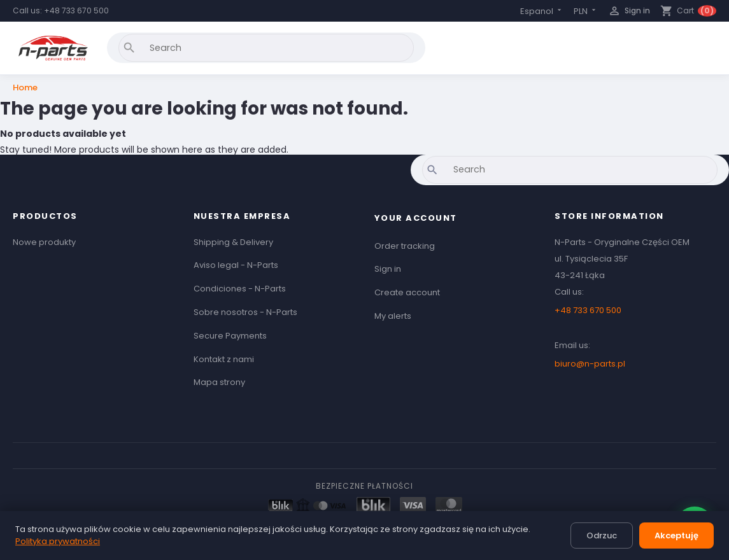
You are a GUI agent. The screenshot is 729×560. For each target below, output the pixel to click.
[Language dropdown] (542, 11)
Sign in (388, 269)
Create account (407, 292)
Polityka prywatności (58, 541)
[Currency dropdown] (586, 11)
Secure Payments (230, 336)
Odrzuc (602, 535)
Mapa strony (219, 382)
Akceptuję (676, 535)
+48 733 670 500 (76, 10)
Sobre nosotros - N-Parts (245, 312)
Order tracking (405, 246)
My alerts (393, 316)
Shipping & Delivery (233, 242)
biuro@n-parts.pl (590, 364)
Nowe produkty (44, 242)
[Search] (266, 48)
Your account (416, 218)
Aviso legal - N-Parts (236, 265)
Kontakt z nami (224, 359)
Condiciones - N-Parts (240, 289)
